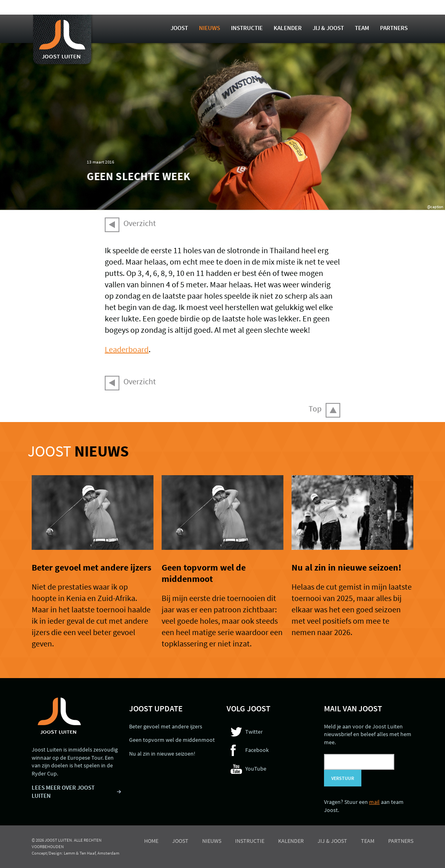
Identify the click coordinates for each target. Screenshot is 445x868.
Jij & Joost (328, 28)
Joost (179, 28)
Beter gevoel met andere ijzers (92, 567)
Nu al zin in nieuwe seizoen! (346, 567)
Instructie (247, 28)
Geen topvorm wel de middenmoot (204, 573)
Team (362, 28)
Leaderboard (127, 349)
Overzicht (140, 223)
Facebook (257, 750)
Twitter (254, 732)
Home (151, 841)
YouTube (256, 769)
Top (315, 408)
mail (374, 802)
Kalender (288, 28)
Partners (394, 28)
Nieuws (210, 28)
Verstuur (343, 778)
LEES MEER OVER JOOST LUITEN (63, 792)
